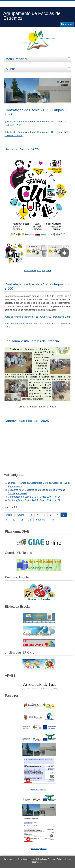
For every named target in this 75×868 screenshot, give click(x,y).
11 (22, 520)
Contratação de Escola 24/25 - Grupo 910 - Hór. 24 (34, 497)
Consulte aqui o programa (37, 270)
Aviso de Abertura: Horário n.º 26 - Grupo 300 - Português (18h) (37, 317)
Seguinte (41, 520)
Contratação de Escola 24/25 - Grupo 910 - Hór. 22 (34, 500)
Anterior (21, 515)
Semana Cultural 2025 (22, 149)
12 (30, 520)
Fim (52, 520)
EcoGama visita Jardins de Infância (32, 341)
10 (14, 520)
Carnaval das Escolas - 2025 (27, 421)
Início (9, 515)
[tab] (69, 59)
